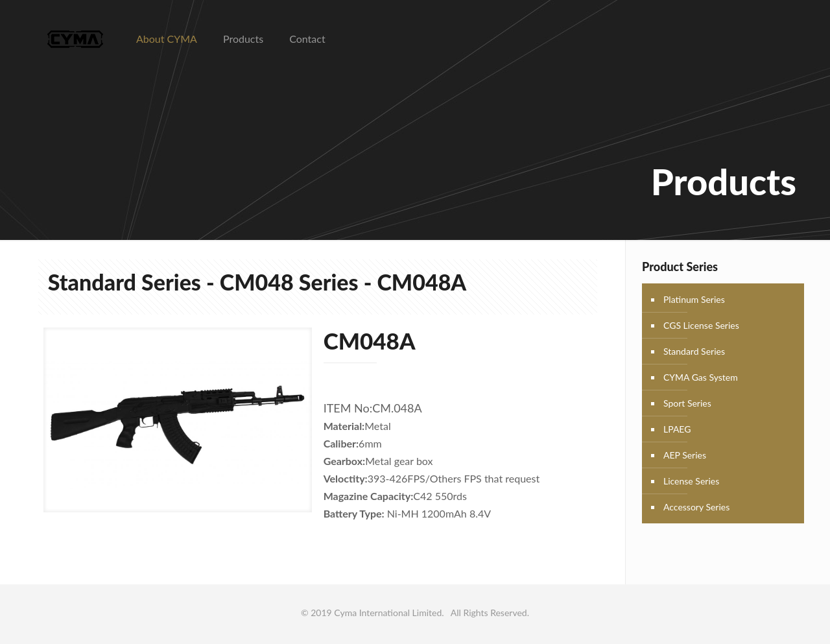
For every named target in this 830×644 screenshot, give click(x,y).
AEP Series (685, 455)
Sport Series (687, 403)
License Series (691, 481)
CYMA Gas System (701, 377)
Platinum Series (694, 299)
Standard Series (694, 351)
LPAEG (677, 429)
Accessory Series (696, 507)
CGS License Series (701, 325)
